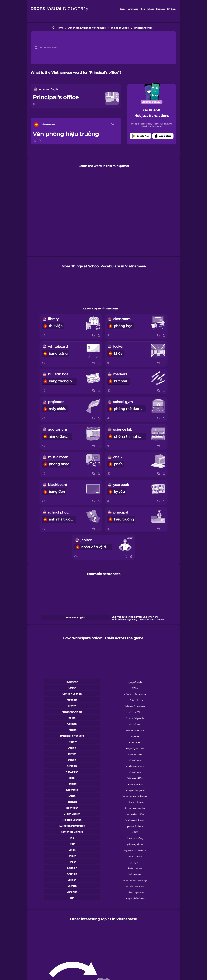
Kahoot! (150, 9)
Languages (133, 9)
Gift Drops (172, 9)
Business (160, 9)
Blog (143, 9)
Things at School (120, 28)
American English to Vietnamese (87, 28)
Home (60, 28)
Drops (123, 9)
